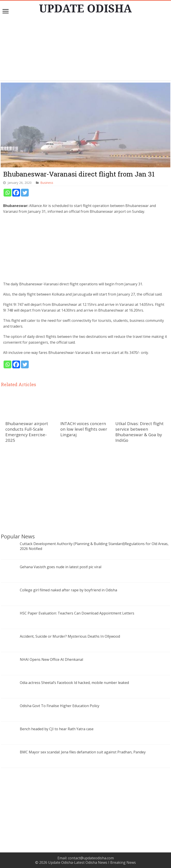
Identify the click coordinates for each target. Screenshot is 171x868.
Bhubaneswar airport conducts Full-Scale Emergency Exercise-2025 (27, 432)
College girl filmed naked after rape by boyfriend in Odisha (68, 590)
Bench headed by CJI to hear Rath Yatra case (57, 729)
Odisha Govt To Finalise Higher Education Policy (60, 706)
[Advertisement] (85, 49)
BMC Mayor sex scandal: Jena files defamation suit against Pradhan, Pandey (83, 752)
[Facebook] (16, 193)
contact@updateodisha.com (91, 858)
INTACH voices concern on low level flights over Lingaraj (84, 429)
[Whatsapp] (7, 193)
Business (47, 183)
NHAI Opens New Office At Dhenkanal (51, 659)
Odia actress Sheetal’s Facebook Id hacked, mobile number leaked (74, 683)
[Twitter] (25, 193)
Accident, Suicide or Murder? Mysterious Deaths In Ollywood (70, 636)
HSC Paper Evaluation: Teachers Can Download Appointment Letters (77, 613)
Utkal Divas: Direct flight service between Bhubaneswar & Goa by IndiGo (139, 432)
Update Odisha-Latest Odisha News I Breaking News (92, 862)
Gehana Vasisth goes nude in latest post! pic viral (61, 567)
